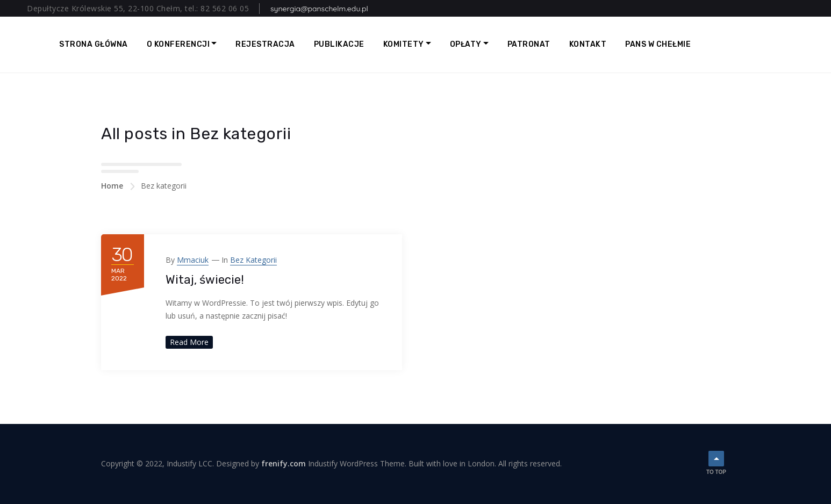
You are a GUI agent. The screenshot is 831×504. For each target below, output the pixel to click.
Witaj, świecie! (205, 280)
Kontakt (588, 44)
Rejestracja (265, 44)
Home (112, 186)
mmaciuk (193, 260)
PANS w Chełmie (658, 44)
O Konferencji (178, 44)
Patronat (529, 44)
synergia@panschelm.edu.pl (319, 9)
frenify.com (284, 463)
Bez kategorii (253, 260)
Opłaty (466, 44)
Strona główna (94, 44)
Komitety (404, 44)
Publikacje (339, 44)
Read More (189, 342)
